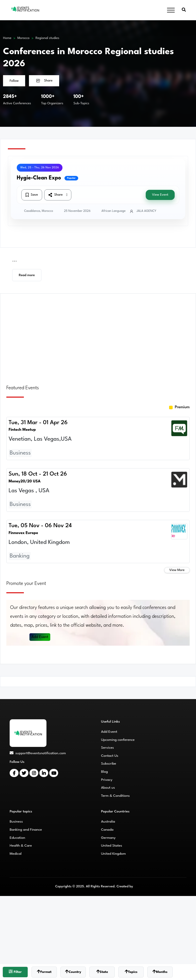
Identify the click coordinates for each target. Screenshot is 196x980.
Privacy (107, 780)
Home (7, 38)
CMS (137, 886)
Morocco (24, 38)
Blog (104, 772)
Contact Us (110, 756)
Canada (107, 830)
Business (16, 822)
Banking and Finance (26, 830)
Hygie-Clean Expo (39, 178)
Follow (14, 81)
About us (108, 788)
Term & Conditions (115, 796)
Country (73, 972)
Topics (131, 972)
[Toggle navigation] (171, 10)
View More (177, 570)
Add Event (40, 637)
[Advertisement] (98, 336)
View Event (160, 195)
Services (108, 748)
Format (44, 972)
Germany (108, 838)
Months (160, 972)
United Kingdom (113, 854)
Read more (27, 275)
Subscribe (109, 764)
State (102, 972)
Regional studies (47, 38)
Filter (15, 972)
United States (112, 846)
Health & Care (21, 846)
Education (17, 838)
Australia (108, 822)
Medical (16, 854)
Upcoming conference (118, 740)
